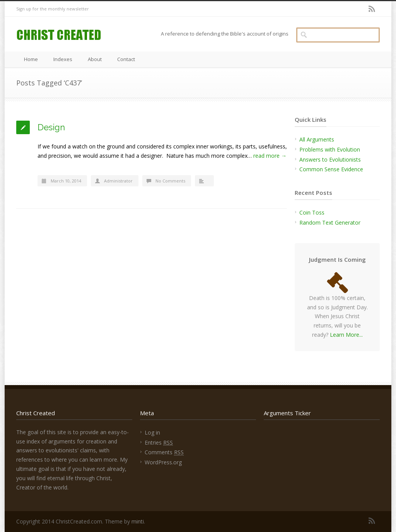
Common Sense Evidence (331, 169)
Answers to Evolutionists (330, 159)
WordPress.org (163, 462)
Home (31, 59)
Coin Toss (312, 212)
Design (51, 127)
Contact (126, 59)
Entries (159, 442)
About (95, 59)
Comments (164, 452)
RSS (372, 9)
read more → (270, 156)
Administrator (118, 181)
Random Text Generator (330, 223)
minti (138, 521)
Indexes (63, 59)
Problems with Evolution (330, 149)
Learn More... (346, 335)
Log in (152, 432)
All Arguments (317, 139)
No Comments (170, 181)
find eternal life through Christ (73, 478)
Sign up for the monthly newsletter (53, 9)
